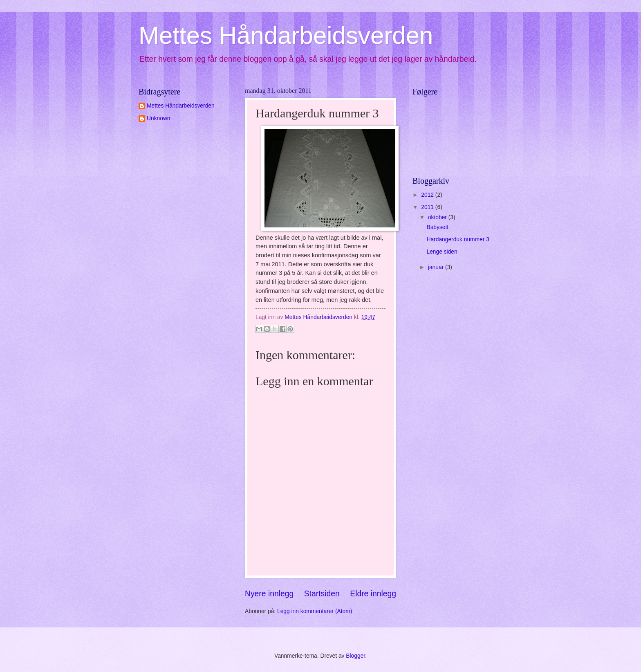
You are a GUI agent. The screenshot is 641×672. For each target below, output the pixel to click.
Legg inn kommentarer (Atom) (315, 611)
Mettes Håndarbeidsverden (286, 35)
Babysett (437, 227)
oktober (438, 217)
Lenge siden (442, 252)
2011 (428, 207)
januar (437, 267)
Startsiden (322, 594)
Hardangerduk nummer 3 (458, 239)
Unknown (159, 118)
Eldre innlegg (373, 594)
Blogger (355, 656)
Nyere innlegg (269, 594)
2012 (428, 195)
